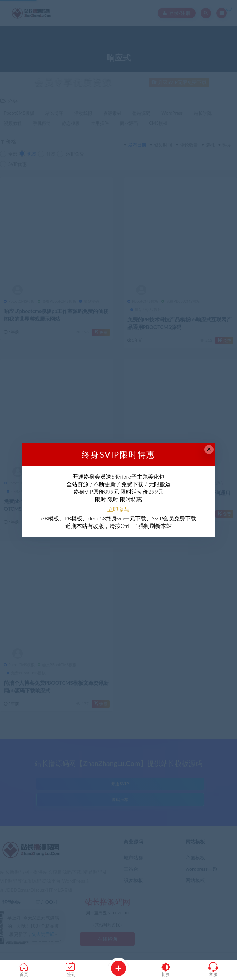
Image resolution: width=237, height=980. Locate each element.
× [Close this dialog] (209, 449)
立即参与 (118, 509)
